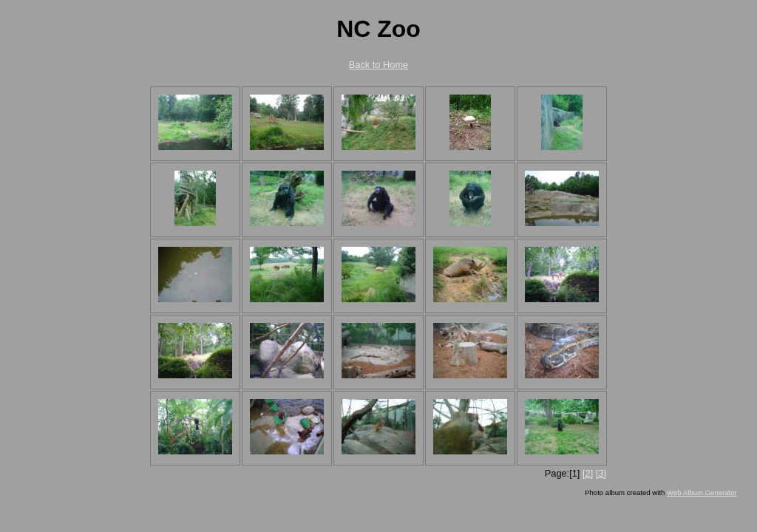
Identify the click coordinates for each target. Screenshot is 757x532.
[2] (588, 473)
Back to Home (378, 65)
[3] (601, 473)
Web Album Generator (702, 492)
